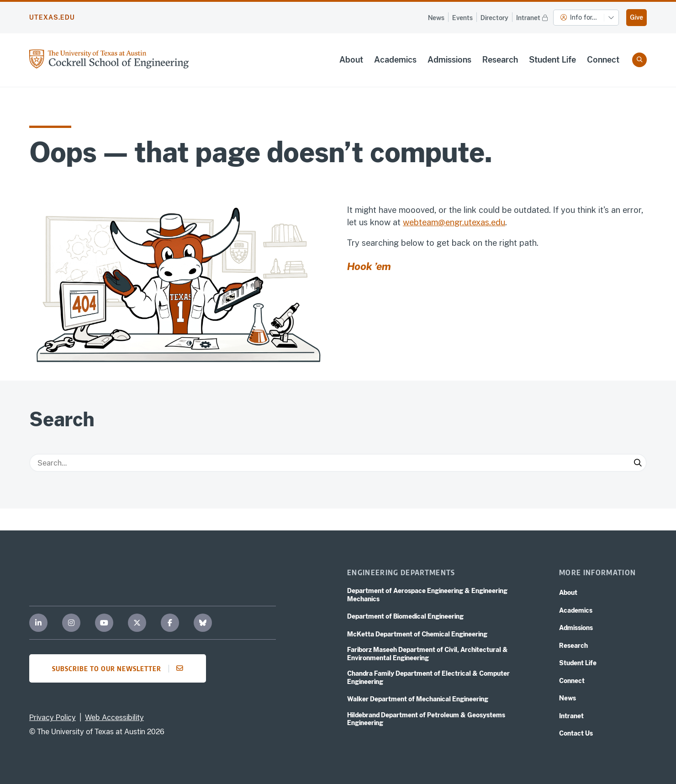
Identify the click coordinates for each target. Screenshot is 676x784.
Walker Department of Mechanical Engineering (418, 699)
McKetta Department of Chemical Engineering (417, 634)
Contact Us (576, 733)
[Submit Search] (638, 463)
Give (636, 17)
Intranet (533, 17)
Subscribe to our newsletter (120, 668)
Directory (494, 18)
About (351, 60)
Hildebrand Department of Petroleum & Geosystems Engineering (426, 719)
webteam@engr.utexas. (447, 222)
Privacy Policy (53, 718)
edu (498, 222)
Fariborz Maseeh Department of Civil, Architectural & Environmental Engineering (428, 654)
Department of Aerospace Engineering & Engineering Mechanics (427, 595)
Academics (395, 60)
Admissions (449, 60)
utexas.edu (52, 17)
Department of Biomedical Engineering (405, 616)
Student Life (552, 60)
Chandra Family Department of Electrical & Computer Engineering (428, 678)
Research (500, 60)
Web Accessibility (114, 718)
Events (462, 18)
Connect (603, 60)
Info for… (579, 17)
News (436, 18)
